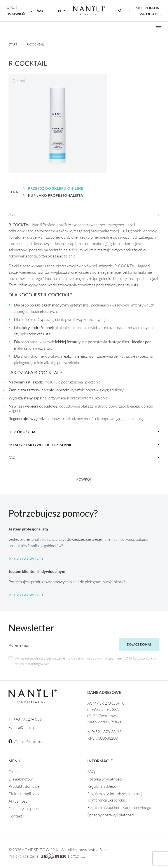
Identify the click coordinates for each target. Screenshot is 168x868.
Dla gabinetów (21, 779)
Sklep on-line (149, 8)
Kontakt (15, 816)
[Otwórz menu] (159, 28)
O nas (13, 772)
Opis (12, 215)
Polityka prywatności (105, 779)
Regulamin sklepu (102, 786)
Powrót (84, 479)
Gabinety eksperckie (25, 808)
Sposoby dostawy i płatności (111, 815)
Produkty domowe (24, 786)
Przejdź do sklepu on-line (56, 188)
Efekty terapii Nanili (25, 794)
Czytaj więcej (29, 559)
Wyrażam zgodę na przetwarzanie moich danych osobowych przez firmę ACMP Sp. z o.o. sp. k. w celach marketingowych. (86, 661)
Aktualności (18, 801)
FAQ (91, 772)
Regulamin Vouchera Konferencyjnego (119, 807)
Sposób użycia (22, 432)
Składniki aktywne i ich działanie (40, 445)
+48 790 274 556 (25, 719)
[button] (40, 11)
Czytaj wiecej (29, 595)
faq (12, 458)
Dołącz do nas (139, 644)
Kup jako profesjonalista (56, 195)
